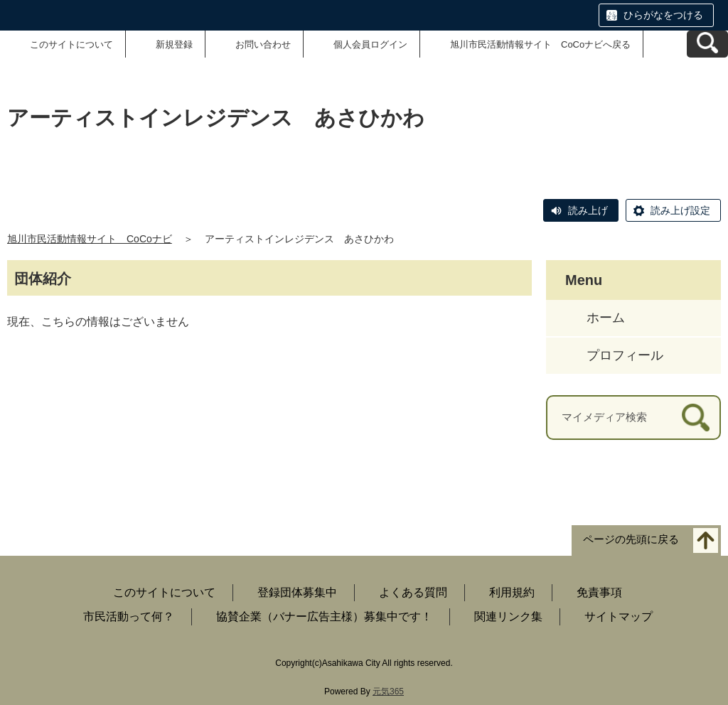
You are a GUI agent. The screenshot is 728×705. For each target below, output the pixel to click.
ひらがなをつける (663, 15)
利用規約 (512, 592)
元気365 (388, 691)
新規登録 (174, 44)
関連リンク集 (508, 617)
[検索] (696, 418)
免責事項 (599, 592)
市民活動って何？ (129, 617)
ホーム (606, 318)
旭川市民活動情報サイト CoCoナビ (90, 239)
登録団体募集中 (297, 592)
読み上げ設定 (680, 210)
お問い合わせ (263, 44)
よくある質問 (413, 592)
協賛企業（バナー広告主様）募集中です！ (324, 617)
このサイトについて (71, 44)
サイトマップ (619, 617)
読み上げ (588, 210)
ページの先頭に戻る (631, 539)
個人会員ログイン (370, 44)
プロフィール (625, 355)
